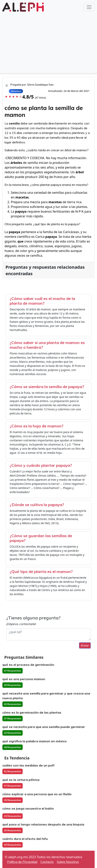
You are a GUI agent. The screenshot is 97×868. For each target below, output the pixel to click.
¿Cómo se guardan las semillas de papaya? (41, 538)
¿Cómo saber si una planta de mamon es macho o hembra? (47, 345)
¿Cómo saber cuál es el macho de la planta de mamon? (42, 301)
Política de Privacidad (22, 862)
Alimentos (16, 91)
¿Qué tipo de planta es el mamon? (41, 571)
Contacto (47, 862)
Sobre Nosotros (68, 862)
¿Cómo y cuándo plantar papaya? (41, 465)
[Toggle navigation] (89, 7)
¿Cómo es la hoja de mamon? (37, 426)
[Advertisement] (48, 42)
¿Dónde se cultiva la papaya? (37, 505)
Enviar (85, 645)
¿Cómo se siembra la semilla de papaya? (47, 387)
